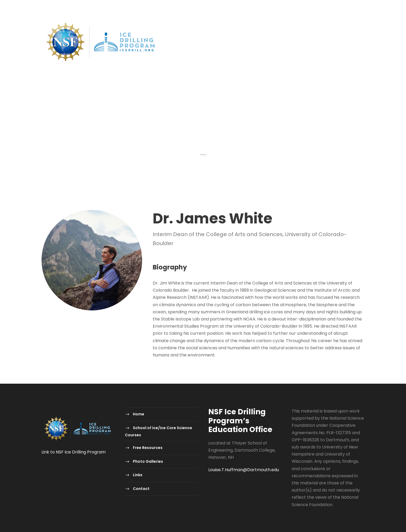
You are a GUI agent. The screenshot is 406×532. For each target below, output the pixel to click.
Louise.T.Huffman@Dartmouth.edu (244, 470)
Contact (342, 103)
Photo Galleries (284, 103)
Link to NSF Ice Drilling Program (74, 452)
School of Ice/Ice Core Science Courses (170, 103)
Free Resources (241, 103)
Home (111, 103)
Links (317, 103)
